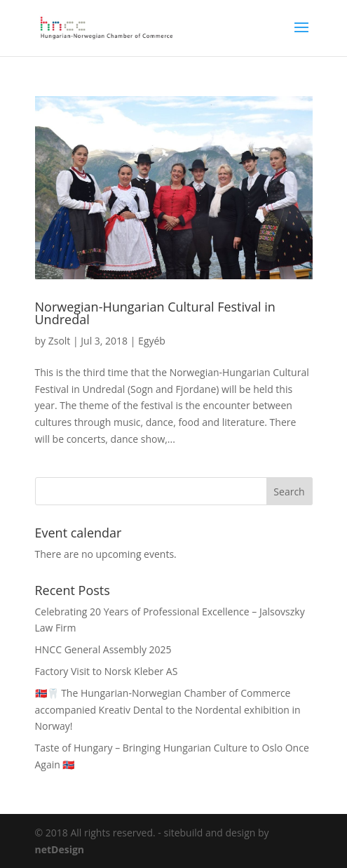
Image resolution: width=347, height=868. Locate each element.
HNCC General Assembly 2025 (103, 649)
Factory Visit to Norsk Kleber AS (107, 671)
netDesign (60, 849)
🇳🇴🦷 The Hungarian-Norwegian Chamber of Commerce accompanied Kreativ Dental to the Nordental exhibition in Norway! (168, 710)
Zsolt (60, 341)
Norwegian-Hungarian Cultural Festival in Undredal (155, 313)
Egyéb (152, 341)
